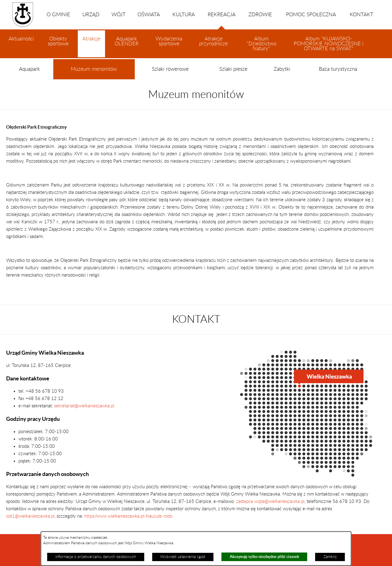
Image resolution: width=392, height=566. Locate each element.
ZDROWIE (260, 15)
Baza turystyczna (338, 69)
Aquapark (29, 69)
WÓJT (119, 15)
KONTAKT (362, 15)
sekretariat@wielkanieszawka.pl (84, 406)
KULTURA (184, 15)
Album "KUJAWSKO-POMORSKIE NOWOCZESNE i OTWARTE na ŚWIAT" (329, 44)
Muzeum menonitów (94, 73)
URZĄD (91, 15)
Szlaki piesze (233, 69)
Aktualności (21, 39)
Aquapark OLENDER (126, 41)
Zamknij (330, 557)
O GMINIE (58, 15)
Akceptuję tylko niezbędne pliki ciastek (264, 557)
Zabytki (282, 69)
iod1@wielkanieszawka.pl (30, 516)
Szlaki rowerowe (170, 69)
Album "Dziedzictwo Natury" (261, 44)
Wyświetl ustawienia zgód (183, 557)
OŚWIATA (149, 15)
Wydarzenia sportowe (169, 41)
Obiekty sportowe (58, 41)
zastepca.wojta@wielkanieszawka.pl (270, 502)
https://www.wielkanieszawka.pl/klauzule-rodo (128, 516)
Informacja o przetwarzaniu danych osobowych (96, 557)
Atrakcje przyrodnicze (213, 41)
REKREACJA (222, 21)
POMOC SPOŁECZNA (311, 15)
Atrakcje (91, 47)
